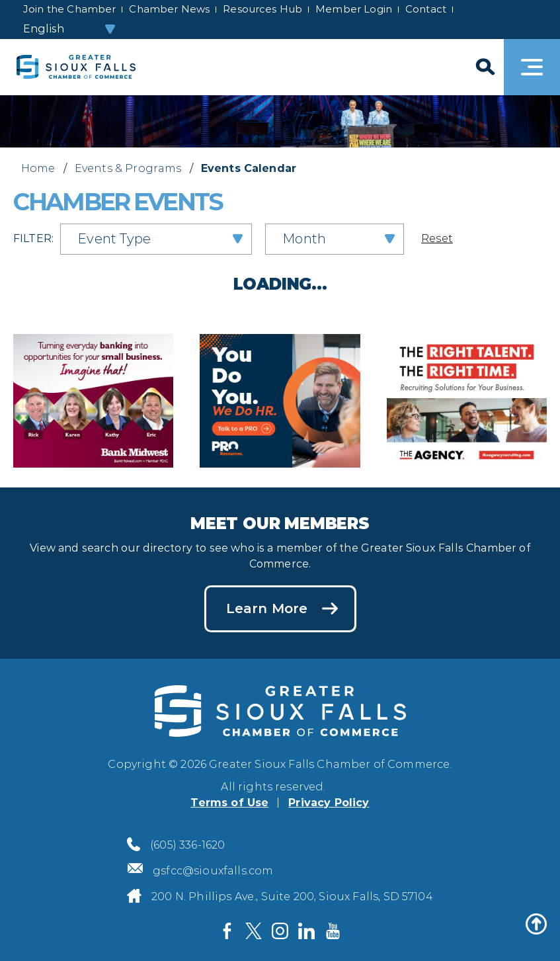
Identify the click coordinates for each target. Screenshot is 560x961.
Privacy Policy (329, 803)
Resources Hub (262, 9)
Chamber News (169, 9)
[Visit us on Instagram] (280, 931)
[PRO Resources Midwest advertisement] (280, 398)
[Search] (484, 67)
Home (38, 168)
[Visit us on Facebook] (227, 931)
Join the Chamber (69, 9)
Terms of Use (229, 803)
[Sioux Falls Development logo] (76, 67)
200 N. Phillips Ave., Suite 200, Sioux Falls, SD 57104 (292, 897)
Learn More (267, 608)
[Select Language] (70, 29)
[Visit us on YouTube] (333, 931)
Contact (426, 9)
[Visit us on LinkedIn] (306, 931)
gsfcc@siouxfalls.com (213, 871)
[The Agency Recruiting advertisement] (467, 398)
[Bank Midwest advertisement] (93, 398)
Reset (437, 238)
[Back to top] (536, 924)
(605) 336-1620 (187, 845)
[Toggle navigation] (532, 67)
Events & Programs (128, 168)
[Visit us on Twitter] (253, 931)
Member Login (354, 9)
